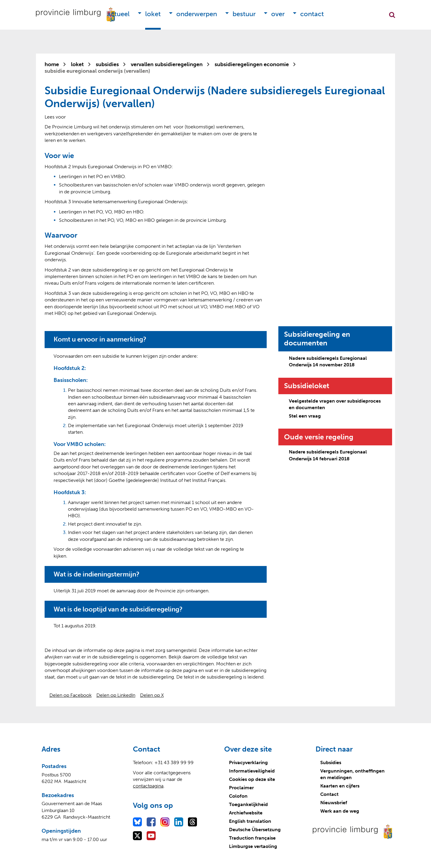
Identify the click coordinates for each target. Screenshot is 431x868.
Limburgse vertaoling (253, 845)
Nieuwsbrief (334, 802)
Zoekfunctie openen (392, 15)
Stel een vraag (305, 416)
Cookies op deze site (252, 778)
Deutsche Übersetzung (255, 829)
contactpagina (148, 785)
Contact (312, 14)
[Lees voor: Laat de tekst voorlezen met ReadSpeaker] (55, 117)
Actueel (118, 14)
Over (278, 14)
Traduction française (252, 837)
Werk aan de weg (340, 810)
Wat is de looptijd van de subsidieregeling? (125, 608)
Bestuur (244, 14)
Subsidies (331, 762)
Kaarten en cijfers (340, 785)
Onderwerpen (197, 14)
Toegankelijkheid (248, 803)
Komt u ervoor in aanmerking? (105, 339)
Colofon (238, 795)
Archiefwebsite (246, 812)
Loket (153, 14)
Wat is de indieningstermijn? (101, 574)
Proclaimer (241, 787)
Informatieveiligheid (252, 770)
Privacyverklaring (248, 762)
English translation (250, 820)
